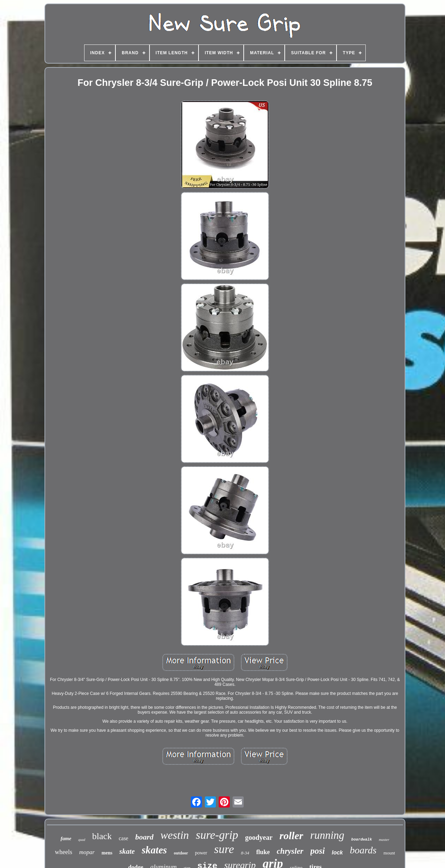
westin (175, 835)
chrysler (290, 851)
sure (224, 849)
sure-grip (217, 835)
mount (389, 853)
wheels (64, 852)
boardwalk (361, 839)
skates (155, 850)
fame (66, 838)
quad (82, 840)
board (144, 837)
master (384, 839)
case (123, 838)
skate (127, 851)
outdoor (181, 853)
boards (363, 850)
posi (318, 851)
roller (291, 835)
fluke (263, 852)
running (327, 835)
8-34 (245, 853)
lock (337, 853)
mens (107, 853)
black (102, 836)
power (201, 853)
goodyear (259, 837)
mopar (87, 852)
